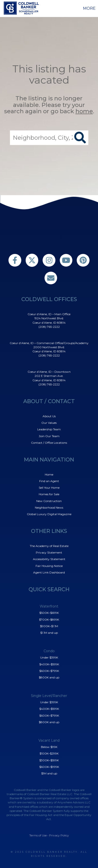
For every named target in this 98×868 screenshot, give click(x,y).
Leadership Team (49, 429)
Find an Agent (49, 481)
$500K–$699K (49, 613)
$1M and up (49, 773)
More (89, 8)
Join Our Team (49, 436)
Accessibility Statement (49, 559)
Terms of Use (38, 835)
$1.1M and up (49, 633)
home (84, 111)
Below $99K (49, 747)
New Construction (49, 501)
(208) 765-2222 (49, 327)
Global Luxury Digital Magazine (49, 514)
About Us (49, 416)
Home (49, 474)
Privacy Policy (59, 835)
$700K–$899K (49, 620)
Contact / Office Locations (49, 443)
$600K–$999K (49, 767)
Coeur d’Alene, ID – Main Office (49, 314)
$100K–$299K (49, 753)
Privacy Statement (49, 552)
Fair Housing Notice (49, 566)
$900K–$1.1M (49, 626)
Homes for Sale (49, 494)
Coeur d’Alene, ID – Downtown (49, 372)
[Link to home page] (22, 8)
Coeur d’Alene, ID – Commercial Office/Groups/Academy (49, 343)
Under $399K (49, 657)
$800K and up (49, 677)
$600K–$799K (49, 671)
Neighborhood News (49, 508)
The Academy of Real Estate (49, 546)
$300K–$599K (49, 760)
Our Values (49, 423)
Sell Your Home (49, 488)
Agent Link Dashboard (49, 572)
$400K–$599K (49, 664)
